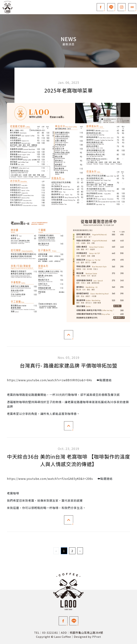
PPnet (97, 637)
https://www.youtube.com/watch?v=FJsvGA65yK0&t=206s (50, 479)
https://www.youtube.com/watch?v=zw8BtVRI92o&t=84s (50, 380)
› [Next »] (80, 551)
